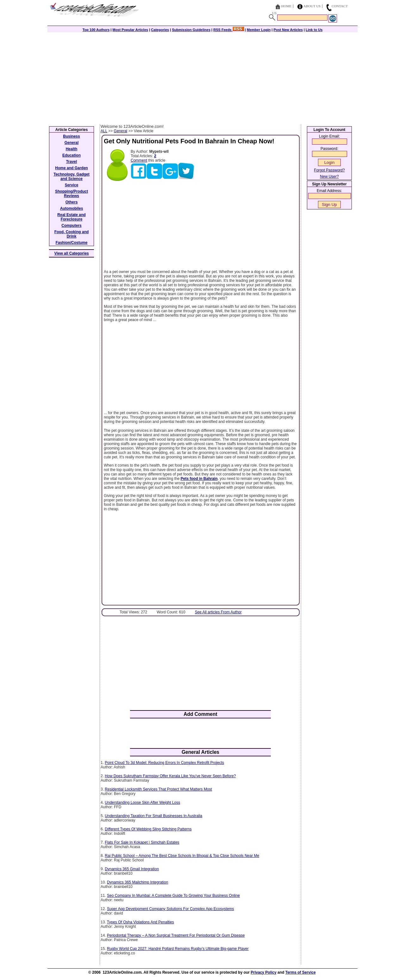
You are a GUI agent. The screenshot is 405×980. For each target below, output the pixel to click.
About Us (312, 6)
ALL (104, 131)
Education (72, 155)
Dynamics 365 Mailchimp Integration (137, 882)
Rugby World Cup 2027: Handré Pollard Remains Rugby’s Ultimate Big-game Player (178, 949)
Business (71, 136)
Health (72, 149)
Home (286, 6)
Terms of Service (301, 972)
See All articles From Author (218, 612)
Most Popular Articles (130, 30)
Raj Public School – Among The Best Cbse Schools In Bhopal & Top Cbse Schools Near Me (182, 856)
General (121, 131)
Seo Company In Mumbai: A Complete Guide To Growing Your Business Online (173, 896)
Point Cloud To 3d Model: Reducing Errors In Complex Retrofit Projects (164, 763)
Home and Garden (71, 168)
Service (72, 185)
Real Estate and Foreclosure (71, 217)
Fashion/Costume (72, 243)
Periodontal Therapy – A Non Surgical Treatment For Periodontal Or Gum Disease (176, 935)
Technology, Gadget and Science (72, 177)
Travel (72, 162)
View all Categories (72, 253)
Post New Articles (288, 30)
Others (72, 202)
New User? (329, 177)
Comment (139, 160)
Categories (160, 30)
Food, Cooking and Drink (72, 234)
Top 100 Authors (96, 30)
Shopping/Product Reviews (72, 194)
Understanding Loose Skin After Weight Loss (142, 803)
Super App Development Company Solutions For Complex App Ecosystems (171, 909)
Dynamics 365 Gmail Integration (132, 869)
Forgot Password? (329, 170)
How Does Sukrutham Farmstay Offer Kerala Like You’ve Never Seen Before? (170, 776)
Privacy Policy (263, 972)
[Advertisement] (202, 77)
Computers (71, 226)
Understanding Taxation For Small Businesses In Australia (153, 816)
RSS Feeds (229, 30)
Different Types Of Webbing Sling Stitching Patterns (148, 829)
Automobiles (72, 208)
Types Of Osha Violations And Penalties (140, 922)
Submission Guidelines (191, 30)
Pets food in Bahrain (199, 479)
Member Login (259, 30)
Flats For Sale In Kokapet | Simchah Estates (142, 842)
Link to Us (314, 30)
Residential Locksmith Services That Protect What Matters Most (158, 789)
